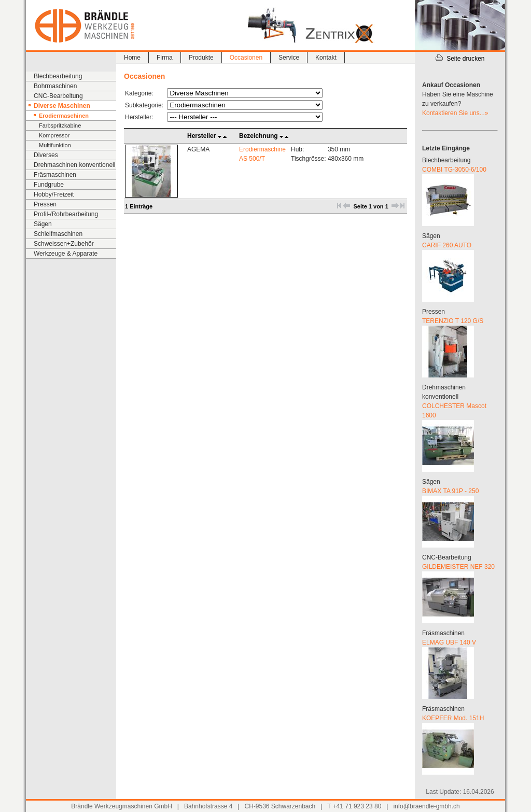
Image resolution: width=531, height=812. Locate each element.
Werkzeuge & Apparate (66, 254)
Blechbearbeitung (58, 76)
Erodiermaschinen (64, 116)
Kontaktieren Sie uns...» (455, 113)
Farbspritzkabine (60, 125)
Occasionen (246, 58)
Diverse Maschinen (62, 106)
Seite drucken (460, 59)
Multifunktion (55, 145)
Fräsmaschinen (55, 175)
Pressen (45, 204)
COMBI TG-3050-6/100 (454, 170)
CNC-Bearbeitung (58, 96)
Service (289, 58)
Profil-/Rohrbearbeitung (66, 214)
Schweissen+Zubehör (64, 244)
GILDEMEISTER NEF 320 (458, 567)
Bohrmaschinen (55, 86)
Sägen (43, 224)
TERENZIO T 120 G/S (453, 321)
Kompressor (54, 135)
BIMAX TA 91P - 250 (450, 491)
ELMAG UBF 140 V (449, 642)
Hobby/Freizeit (54, 194)
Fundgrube (49, 185)
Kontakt (326, 58)
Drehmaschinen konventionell (74, 165)
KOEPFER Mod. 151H (453, 718)
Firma (165, 58)
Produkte (201, 58)
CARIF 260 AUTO (447, 245)
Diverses (46, 155)
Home (132, 58)
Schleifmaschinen (58, 234)
